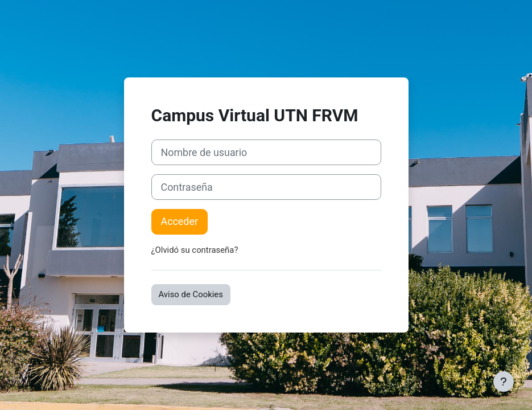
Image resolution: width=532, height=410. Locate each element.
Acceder (180, 221)
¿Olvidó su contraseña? (195, 250)
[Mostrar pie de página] (504, 382)
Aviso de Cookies (191, 294)
